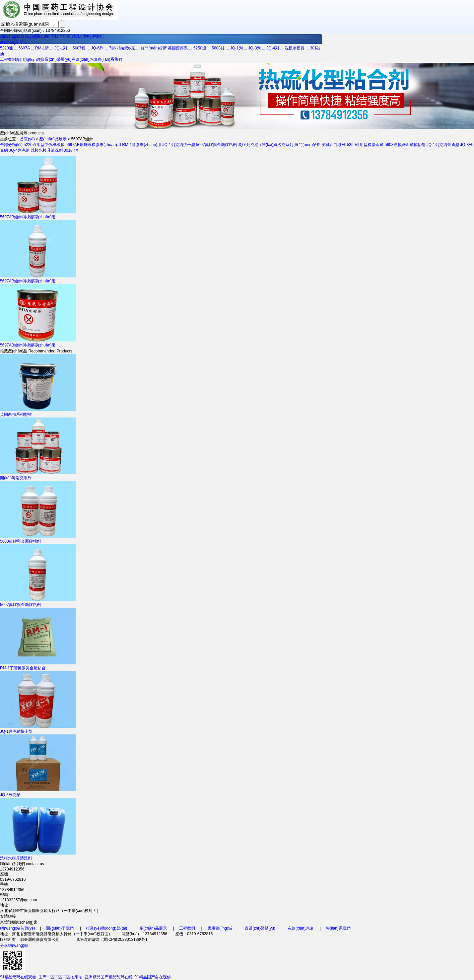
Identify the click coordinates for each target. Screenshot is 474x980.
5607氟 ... (81, 48)
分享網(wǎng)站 (14, 945)
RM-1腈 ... (44, 48)
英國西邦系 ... (180, 48)
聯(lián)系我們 (110, 59)
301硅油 (71, 150)
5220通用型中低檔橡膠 (44, 145)
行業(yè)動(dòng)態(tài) (83, 36)
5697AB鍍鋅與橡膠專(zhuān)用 (93, 145)
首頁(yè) (27, 139)
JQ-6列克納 (248, 145)
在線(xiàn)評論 (85, 59)
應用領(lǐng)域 (28, 60)
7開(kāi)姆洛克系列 (276, 145)
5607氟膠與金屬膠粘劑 (216, 145)
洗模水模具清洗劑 (47, 150)
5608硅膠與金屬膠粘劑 (405, 145)
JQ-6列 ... (99, 48)
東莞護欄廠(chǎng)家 (19, 922)
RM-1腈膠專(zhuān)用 (142, 145)
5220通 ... (9, 48)
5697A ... (26, 48)
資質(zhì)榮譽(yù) (56, 59)
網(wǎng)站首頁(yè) (18, 37)
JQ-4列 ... (275, 48)
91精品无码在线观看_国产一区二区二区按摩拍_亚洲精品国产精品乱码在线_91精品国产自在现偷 (85, 977)
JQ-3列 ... (257, 48)
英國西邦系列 (334, 145)
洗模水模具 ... (297, 48)
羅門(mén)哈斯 (154, 48)
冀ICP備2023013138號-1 (125, 940)
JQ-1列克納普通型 (443, 145)
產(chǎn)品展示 (14, 42)
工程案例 (8, 59)
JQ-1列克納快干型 (179, 145)
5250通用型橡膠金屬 (365, 145)
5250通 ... (202, 48)
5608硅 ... (220, 48)
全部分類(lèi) (11, 145)
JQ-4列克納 (19, 150)
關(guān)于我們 (49, 36)
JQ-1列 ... (63, 48)
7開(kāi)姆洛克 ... (124, 48)
